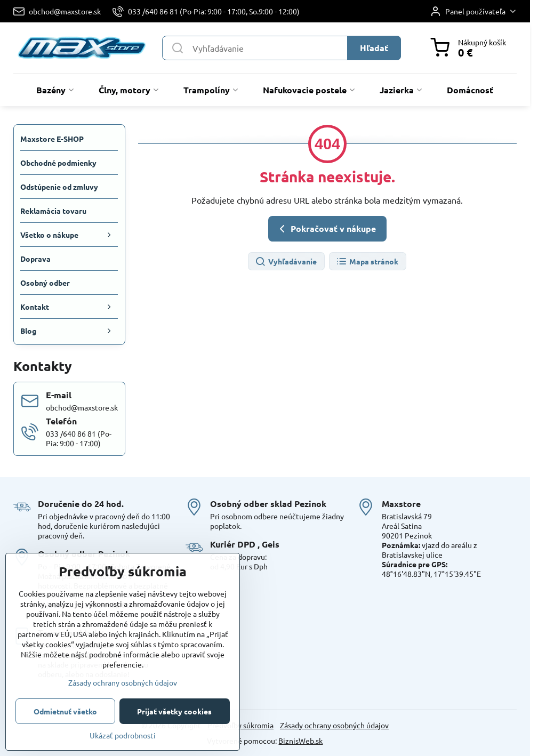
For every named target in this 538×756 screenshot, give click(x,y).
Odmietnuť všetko (65, 711)
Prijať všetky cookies (174, 711)
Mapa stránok (367, 262)
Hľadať (374, 48)
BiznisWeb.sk (300, 741)
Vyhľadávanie (286, 262)
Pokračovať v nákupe (326, 229)
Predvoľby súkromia (240, 725)
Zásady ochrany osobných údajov (334, 725)
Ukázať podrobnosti (123, 735)
